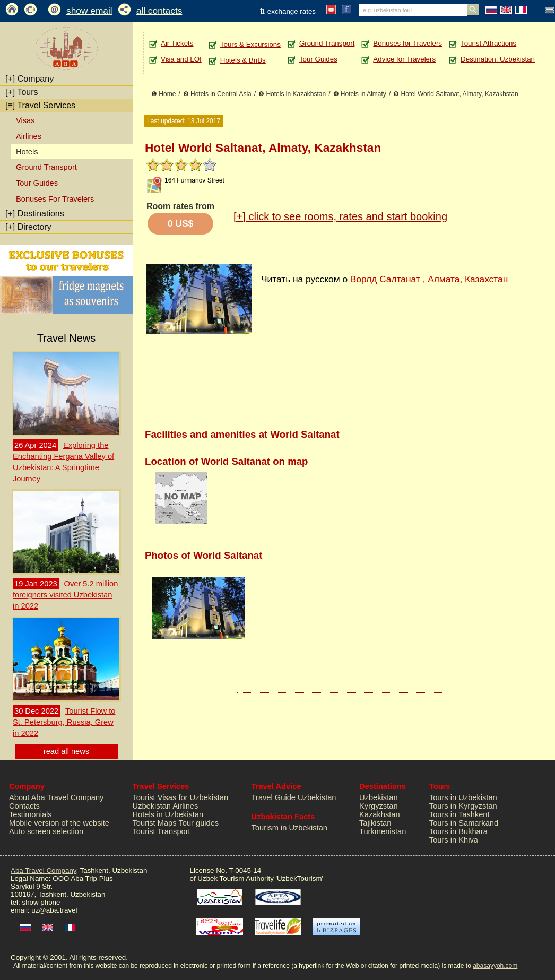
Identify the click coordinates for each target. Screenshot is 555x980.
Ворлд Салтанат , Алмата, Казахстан (429, 279)
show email (89, 11)
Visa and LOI (181, 59)
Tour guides (198, 823)
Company (29, 79)
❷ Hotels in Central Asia (217, 94)
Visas (25, 120)
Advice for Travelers (404, 59)
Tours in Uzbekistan (463, 797)
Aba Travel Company (43, 870)
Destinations (35, 214)
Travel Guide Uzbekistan (294, 797)
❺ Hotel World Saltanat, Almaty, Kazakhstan (456, 94)
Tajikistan (375, 823)
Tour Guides (37, 183)
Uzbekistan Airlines (166, 806)
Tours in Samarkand (464, 823)
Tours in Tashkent (459, 814)
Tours (22, 92)
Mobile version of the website (59, 823)
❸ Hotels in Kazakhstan (292, 94)
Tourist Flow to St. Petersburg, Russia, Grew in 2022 (64, 722)
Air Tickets (177, 43)
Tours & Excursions (250, 44)
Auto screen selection (46, 831)
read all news (66, 751)
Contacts (24, 806)
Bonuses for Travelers (407, 43)
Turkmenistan (383, 831)
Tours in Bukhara (458, 831)
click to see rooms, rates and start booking (340, 216)
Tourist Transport (162, 831)
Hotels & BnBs (243, 60)
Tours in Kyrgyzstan (463, 806)
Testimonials (31, 814)
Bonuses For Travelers (55, 199)
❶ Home (163, 94)
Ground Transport (46, 167)
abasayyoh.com (495, 966)
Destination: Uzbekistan (498, 59)
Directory (28, 227)
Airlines (29, 136)
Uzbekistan (379, 797)
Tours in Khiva (454, 840)
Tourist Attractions (488, 43)
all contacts (159, 11)
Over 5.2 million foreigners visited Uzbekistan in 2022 (65, 595)
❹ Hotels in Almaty (360, 94)
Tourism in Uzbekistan (289, 828)
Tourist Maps (155, 823)
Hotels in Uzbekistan (168, 814)
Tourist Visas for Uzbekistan (181, 797)
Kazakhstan (380, 814)
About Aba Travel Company (56, 797)
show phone (41, 902)
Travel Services (40, 105)
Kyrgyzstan (379, 806)
